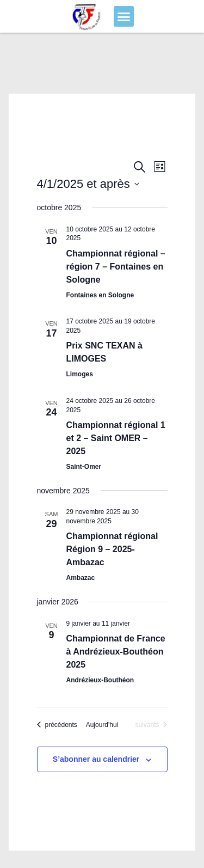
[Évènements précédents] (57, 725)
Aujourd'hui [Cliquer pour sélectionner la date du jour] (102, 725)
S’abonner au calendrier (96, 759)
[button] (124, 16)
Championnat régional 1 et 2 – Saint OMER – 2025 (116, 438)
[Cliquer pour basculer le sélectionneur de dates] (88, 184)
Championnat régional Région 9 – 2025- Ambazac (112, 549)
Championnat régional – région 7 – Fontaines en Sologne (116, 267)
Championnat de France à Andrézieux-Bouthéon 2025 (116, 652)
